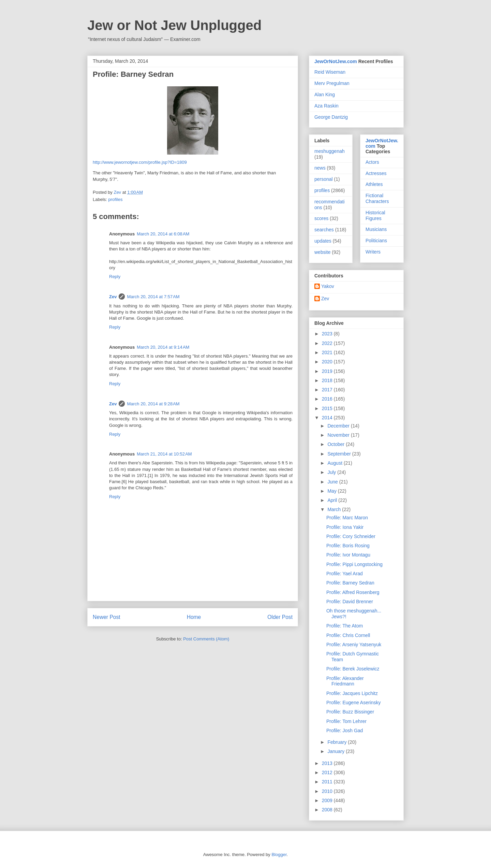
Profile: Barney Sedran (350, 583)
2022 (328, 343)
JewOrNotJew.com (336, 61)
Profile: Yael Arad (345, 574)
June (333, 482)
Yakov (328, 286)
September (340, 454)
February (338, 742)
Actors (372, 162)
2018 (328, 380)
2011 (328, 782)
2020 (328, 362)
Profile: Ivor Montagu (348, 555)
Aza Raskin (326, 106)
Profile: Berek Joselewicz (353, 669)
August (335, 463)
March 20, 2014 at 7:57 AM (153, 297)
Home (194, 617)
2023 (328, 334)
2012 (328, 772)
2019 (328, 371)
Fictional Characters (377, 198)
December (339, 426)
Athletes (374, 184)
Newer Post (107, 617)
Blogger (279, 855)
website (322, 252)
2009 (328, 800)
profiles (116, 199)
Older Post (280, 617)
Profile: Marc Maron (347, 518)
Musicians (376, 229)
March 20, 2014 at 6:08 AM (163, 234)
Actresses (376, 173)
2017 (328, 390)
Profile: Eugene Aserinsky (354, 703)
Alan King (325, 95)
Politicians (376, 241)
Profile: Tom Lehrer (346, 721)
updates (323, 241)
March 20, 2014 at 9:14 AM (163, 347)
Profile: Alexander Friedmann (345, 681)
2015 (328, 408)
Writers (373, 252)
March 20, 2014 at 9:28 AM (153, 404)
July (332, 472)
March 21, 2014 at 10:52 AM (164, 454)
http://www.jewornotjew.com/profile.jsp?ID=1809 (140, 162)
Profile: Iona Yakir (345, 527)
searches (324, 230)
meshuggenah (330, 151)
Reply (115, 277)
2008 (328, 810)
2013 (328, 763)
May (332, 491)
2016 (328, 399)
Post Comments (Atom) (206, 639)
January (337, 751)
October (337, 444)
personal (324, 179)
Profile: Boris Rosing (348, 546)
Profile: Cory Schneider (351, 536)
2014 (328, 418)
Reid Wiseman (330, 72)
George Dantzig (331, 117)
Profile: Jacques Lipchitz (352, 693)
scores (321, 218)
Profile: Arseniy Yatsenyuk (354, 645)
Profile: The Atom (345, 626)
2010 (328, 791)
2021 (328, 352)
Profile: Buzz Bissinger (350, 712)
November (339, 435)
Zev (113, 297)
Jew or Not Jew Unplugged (174, 25)
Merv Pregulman (332, 83)
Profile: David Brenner (350, 602)
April (333, 500)
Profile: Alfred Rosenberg (353, 592)
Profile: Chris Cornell (348, 635)
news (320, 168)
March (335, 509)
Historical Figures (375, 215)
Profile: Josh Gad (345, 730)
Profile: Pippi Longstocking (354, 564)
